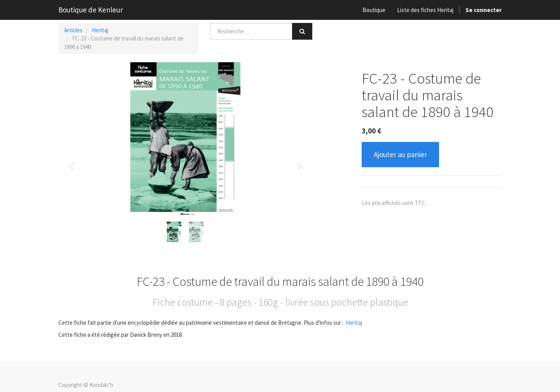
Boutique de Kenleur (91, 10)
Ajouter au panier (400, 154)
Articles (73, 30)
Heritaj (100, 30)
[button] (73, 161)
